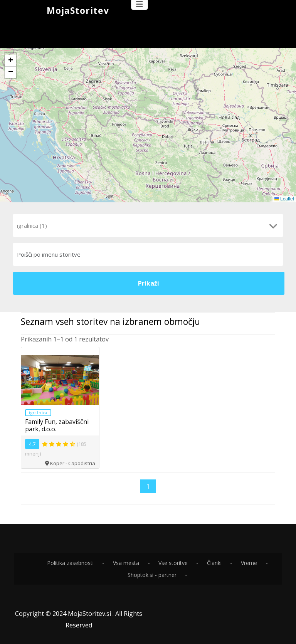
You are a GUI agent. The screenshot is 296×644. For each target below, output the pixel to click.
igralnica (38, 412)
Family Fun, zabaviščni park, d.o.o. (57, 425)
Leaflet (284, 199)
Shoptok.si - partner (152, 574)
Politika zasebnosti (70, 562)
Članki (214, 562)
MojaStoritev (78, 10)
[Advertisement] (148, 32)
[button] (10, 61)
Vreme (249, 562)
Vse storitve (173, 562)
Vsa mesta (126, 562)
